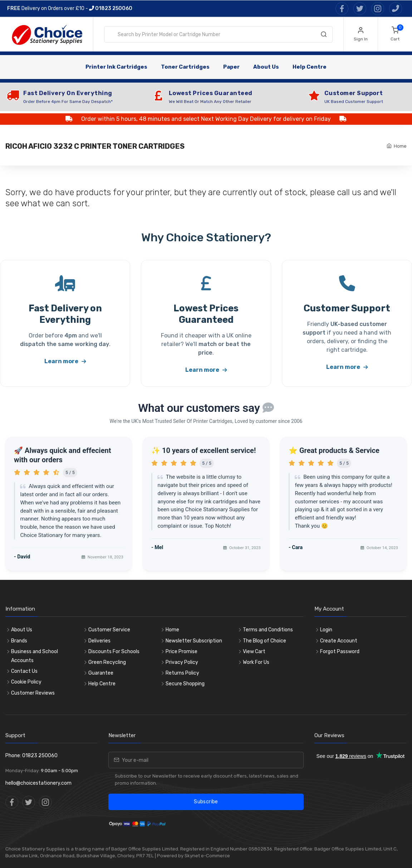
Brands (19, 641)
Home (400, 146)
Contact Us (24, 671)
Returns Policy (182, 673)
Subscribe (206, 802)
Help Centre (310, 67)
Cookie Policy (26, 682)
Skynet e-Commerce (207, 856)
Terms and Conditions (268, 630)
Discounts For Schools (114, 652)
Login (326, 630)
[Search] (324, 36)
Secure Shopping (185, 684)
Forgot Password (340, 652)
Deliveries (99, 641)
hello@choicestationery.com (38, 783)
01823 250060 (111, 8)
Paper (231, 67)
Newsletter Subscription (194, 641)
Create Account (339, 641)
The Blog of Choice (264, 641)
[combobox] (218, 34)
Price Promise (182, 652)
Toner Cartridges (185, 67)
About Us (266, 67)
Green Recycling (107, 662)
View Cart (254, 652)
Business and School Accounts (35, 656)
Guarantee (101, 673)
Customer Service (109, 630)
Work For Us (256, 662)
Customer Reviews (33, 693)
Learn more (65, 361)
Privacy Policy (182, 662)
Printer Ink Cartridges (116, 67)
